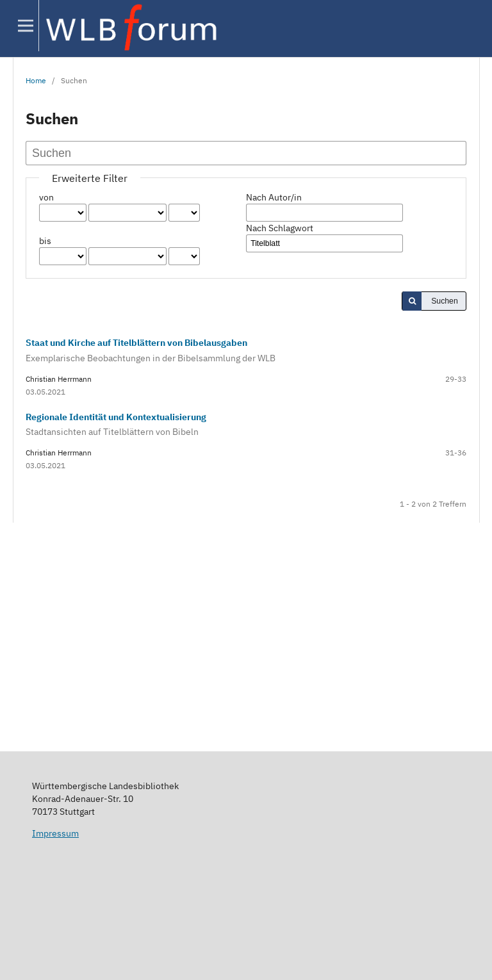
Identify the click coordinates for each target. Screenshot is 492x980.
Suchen (445, 301)
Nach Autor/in (274, 197)
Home (36, 80)
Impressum (55, 833)
